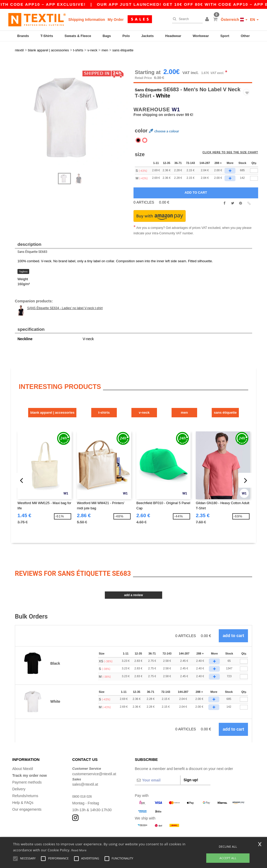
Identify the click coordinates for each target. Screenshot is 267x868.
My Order (116, 20)
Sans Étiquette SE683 (32, 239)
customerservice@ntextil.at (94, 758)
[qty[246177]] (254, 157)
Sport (225, 36)
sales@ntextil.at (85, 769)
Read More (79, 850)
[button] (208, 20)
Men (208, 398)
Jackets (148, 36)
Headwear (173, 36)
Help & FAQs (23, 787)
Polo (126, 36)
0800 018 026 (83, 781)
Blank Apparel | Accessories (42, 398)
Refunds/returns (25, 780)
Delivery (19, 774)
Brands (23, 36)
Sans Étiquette (153, 76)
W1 (176, 96)
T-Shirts (47, 36)
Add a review (133, 580)
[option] (72, 105)
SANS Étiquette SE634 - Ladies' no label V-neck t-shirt (65, 295)
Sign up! (191, 765)
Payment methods (27, 767)
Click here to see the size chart (234, 142)
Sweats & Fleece (78, 36)
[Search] (186, 19)
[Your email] (157, 765)
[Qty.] (244, 646)
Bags (107, 36)
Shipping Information (87, 20)
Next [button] (19, 111)
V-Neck (153, 398)
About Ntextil (23, 753)
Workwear (201, 36)
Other (245, 36)
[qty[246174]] (254, 165)
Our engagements (27, 794)
